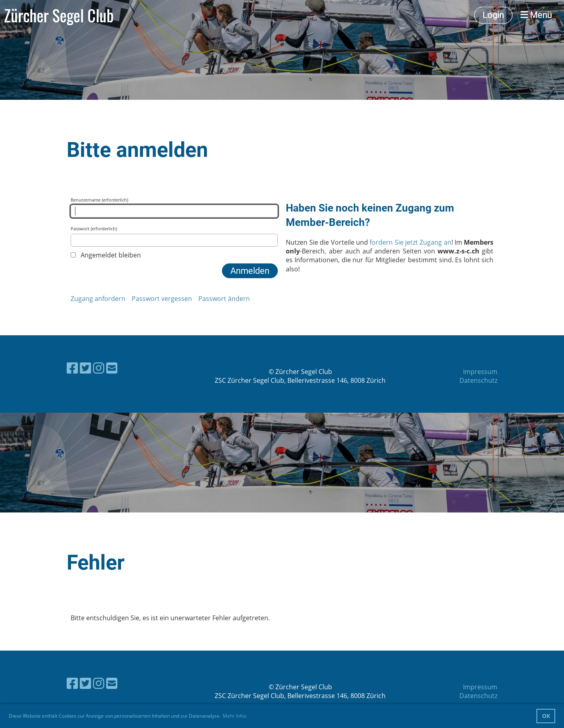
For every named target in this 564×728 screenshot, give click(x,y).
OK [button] (546, 716)
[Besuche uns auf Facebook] (72, 368)
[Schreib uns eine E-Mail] (112, 368)
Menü (536, 15)
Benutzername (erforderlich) (174, 207)
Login (493, 15)
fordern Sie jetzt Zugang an (410, 242)
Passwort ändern (224, 299)
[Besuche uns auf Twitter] (85, 368)
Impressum (480, 372)
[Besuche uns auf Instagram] (99, 368)
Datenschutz (478, 380)
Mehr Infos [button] (235, 716)
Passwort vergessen (162, 299)
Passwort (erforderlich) (174, 236)
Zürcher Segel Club (59, 15)
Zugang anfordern (98, 299)
